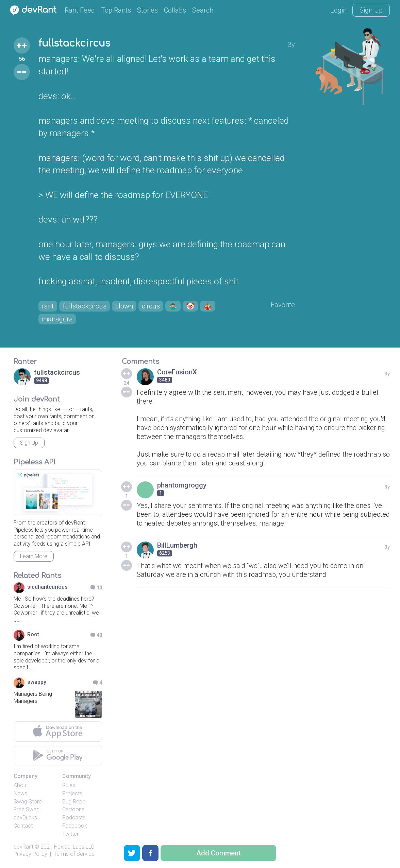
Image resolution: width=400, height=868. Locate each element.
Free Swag (27, 809)
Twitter (70, 834)
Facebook (75, 826)
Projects (72, 793)
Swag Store (28, 802)
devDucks (25, 818)
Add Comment (219, 853)
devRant (23, 847)
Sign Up (371, 10)
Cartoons (73, 809)
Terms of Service (74, 854)
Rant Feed (80, 10)
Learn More (34, 556)
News (20, 793)
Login (338, 10)
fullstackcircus (74, 43)
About (21, 785)
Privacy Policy (30, 854)
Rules (69, 785)
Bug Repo (74, 802)
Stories (147, 10)
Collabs (175, 10)
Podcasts (74, 818)
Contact (23, 826)
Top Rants (116, 10)
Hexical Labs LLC (74, 847)
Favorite (283, 305)
